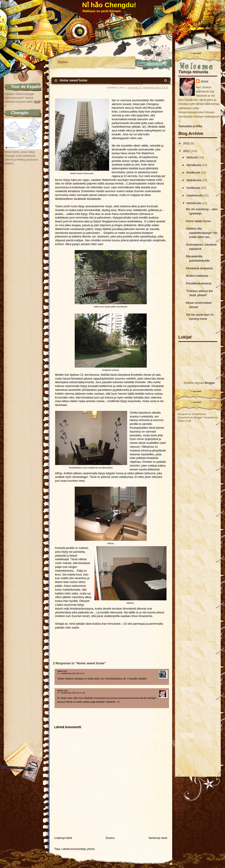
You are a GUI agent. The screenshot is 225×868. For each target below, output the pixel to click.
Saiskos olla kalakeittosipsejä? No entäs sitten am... (202, 233)
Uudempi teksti (63, 838)
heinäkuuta (194, 165)
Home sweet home (198, 221)
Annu (60, 671)
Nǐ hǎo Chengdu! (109, 5)
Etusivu (63, 62)
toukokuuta (194, 180)
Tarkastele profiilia (190, 126)
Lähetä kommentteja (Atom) (78, 849)
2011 (186, 151)
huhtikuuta (193, 188)
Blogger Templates (204, 417)
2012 (186, 143)
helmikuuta (194, 203)
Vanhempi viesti (158, 838)
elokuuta (192, 157)
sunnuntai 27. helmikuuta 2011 (144, 87)
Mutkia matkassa (197, 276)
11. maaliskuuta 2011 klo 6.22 (71, 673)
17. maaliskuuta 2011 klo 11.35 (71, 693)
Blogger (210, 383)
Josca (204, 81)
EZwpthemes (199, 414)
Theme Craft (184, 421)
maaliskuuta (194, 195)
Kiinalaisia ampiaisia (199, 268)
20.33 (165, 87)
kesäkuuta (193, 172)
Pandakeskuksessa (199, 283)
